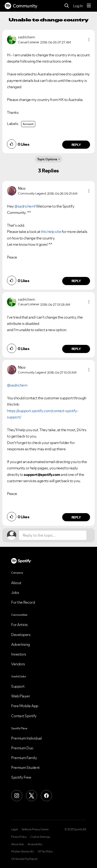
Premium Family (24, 758)
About (16, 583)
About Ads (18, 844)
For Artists (19, 625)
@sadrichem (24, 206)
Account (28, 124)
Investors (19, 654)
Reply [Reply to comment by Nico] (76, 281)
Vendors (18, 664)
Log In (78, 6)
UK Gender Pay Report (24, 859)
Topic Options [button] (47, 159)
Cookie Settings (40, 837)
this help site (51, 232)
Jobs (15, 592)
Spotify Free (21, 777)
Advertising (21, 644)
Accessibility (35, 844)
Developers (21, 635)
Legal (15, 829)
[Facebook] (46, 796)
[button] (89, 40)
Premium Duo (22, 748)
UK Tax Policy (45, 851)
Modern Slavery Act (23, 851)
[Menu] (89, 6)
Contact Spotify (24, 716)
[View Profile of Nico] (22, 188)
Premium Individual (26, 738)
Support (18, 686)
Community (21, 6)
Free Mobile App (25, 706)
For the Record (23, 602)
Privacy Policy (19, 837)
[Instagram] (17, 796)
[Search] (67, 6)
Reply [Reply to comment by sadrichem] (76, 145)
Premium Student (25, 767)
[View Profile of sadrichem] (26, 37)
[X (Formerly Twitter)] (32, 796)
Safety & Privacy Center (35, 829)
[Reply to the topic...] (53, 535)
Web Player (21, 696)
